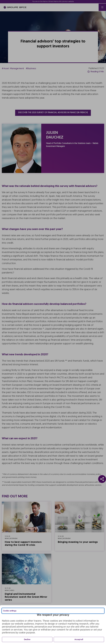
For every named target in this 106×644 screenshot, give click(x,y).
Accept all (79, 639)
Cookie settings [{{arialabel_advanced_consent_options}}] (10, 611)
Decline (27, 639)
